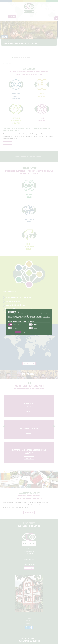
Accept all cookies (26, 332)
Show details (11, 332)
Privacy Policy (40, 318)
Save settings (18, 332)
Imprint (25, 319)
